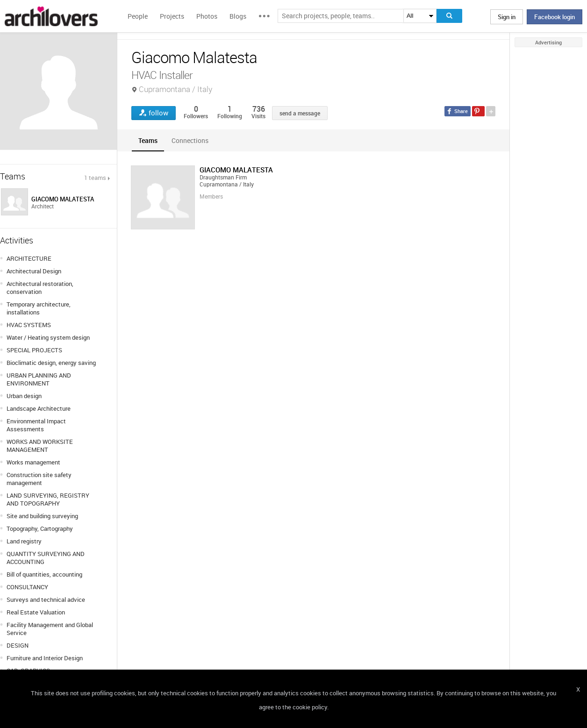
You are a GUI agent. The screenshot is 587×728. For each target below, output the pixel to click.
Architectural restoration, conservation (40, 288)
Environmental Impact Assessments (36, 425)
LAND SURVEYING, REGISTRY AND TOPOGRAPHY (48, 499)
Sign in (507, 17)
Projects (172, 16)
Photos (207, 16)
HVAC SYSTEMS (29, 325)
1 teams (95, 178)
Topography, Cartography (40, 528)
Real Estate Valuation (36, 612)
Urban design (24, 396)
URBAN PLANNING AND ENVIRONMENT (39, 379)
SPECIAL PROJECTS (34, 350)
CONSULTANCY (27, 587)
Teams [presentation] (148, 140)
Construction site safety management (39, 479)
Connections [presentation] (190, 140)
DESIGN (18, 645)
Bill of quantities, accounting (44, 574)
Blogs (238, 16)
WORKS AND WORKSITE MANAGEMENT (40, 446)
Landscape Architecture (39, 408)
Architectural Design (34, 271)
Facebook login (555, 17)
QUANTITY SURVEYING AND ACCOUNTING (46, 558)
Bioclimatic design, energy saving (51, 363)
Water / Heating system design (48, 337)
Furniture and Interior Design (45, 658)
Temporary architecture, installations (39, 308)
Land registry (24, 541)
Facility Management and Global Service (50, 629)
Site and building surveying (42, 516)
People (138, 16)
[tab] (148, 140)
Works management (33, 462)
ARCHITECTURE (29, 258)
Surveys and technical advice (46, 600)
